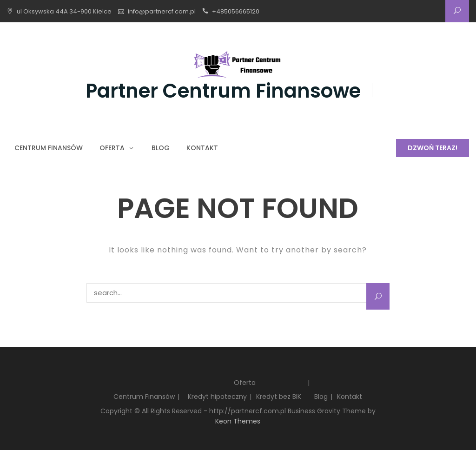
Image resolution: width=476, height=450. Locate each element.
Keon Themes (238, 421)
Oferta (112, 148)
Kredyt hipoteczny (217, 397)
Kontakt (202, 148)
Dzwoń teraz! (433, 148)
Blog (161, 148)
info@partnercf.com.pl (162, 11)
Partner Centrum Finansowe (223, 91)
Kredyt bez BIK (279, 397)
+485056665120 (236, 11)
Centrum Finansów (49, 148)
